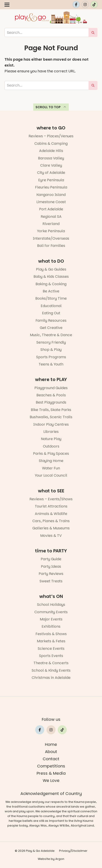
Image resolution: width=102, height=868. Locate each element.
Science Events (51, 649)
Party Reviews (51, 574)
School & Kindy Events (51, 670)
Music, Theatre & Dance (51, 335)
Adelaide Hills (51, 151)
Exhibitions (51, 626)
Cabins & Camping (51, 144)
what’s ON (51, 596)
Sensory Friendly (51, 342)
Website (44, 859)
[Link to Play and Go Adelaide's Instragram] (85, 5)
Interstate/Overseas (51, 238)
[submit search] (93, 32)
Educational (51, 306)
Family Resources (51, 320)
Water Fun (51, 468)
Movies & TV (51, 536)
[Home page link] (51, 17)
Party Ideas (51, 566)
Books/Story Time (51, 298)
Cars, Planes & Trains (51, 521)
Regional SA (51, 217)
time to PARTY (51, 551)
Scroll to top (51, 107)
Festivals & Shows (51, 634)
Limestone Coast (51, 202)
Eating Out (51, 313)
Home (51, 744)
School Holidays (51, 605)
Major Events (51, 619)
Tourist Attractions (51, 506)
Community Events (51, 612)
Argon (60, 859)
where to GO (51, 128)
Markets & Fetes (51, 641)
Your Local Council (51, 475)
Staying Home (51, 461)
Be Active (51, 291)
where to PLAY (51, 379)
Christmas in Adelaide (51, 678)
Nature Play (51, 439)
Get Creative (51, 328)
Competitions (51, 766)
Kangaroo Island (51, 195)
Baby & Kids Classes (51, 277)
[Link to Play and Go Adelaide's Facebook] (76, 5)
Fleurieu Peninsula (51, 187)
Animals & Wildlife (51, 514)
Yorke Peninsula (51, 231)
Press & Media (51, 773)
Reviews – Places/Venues (51, 136)
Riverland (51, 224)
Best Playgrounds (51, 402)
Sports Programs (51, 357)
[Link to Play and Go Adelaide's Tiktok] (94, 5)
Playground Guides (51, 388)
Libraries (51, 432)
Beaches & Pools (51, 395)
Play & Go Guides (51, 269)
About (51, 752)
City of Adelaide (51, 173)
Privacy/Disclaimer (73, 851)
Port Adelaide (51, 209)
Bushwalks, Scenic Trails (51, 417)
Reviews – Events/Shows (51, 499)
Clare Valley (51, 165)
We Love (51, 780)
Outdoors (51, 446)
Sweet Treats (51, 581)
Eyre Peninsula (51, 180)
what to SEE (51, 491)
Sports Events (51, 656)
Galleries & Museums (51, 528)
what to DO (51, 261)
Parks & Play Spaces (51, 454)
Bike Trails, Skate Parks (51, 410)
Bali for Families (51, 246)
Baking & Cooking (51, 284)
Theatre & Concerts (51, 663)
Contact (51, 759)
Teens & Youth (51, 364)
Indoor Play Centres (51, 424)
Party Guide (51, 559)
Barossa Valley (51, 158)
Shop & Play (51, 350)
